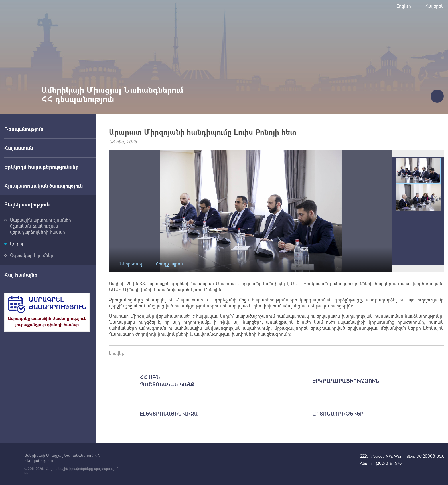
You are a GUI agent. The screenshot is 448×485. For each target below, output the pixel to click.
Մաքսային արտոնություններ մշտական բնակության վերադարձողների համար (40, 226)
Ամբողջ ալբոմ (168, 264)
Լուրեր (17, 243)
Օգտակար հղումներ (32, 255)
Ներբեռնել (131, 264)
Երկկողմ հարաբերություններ (41, 167)
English (404, 6)
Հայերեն (435, 6)
